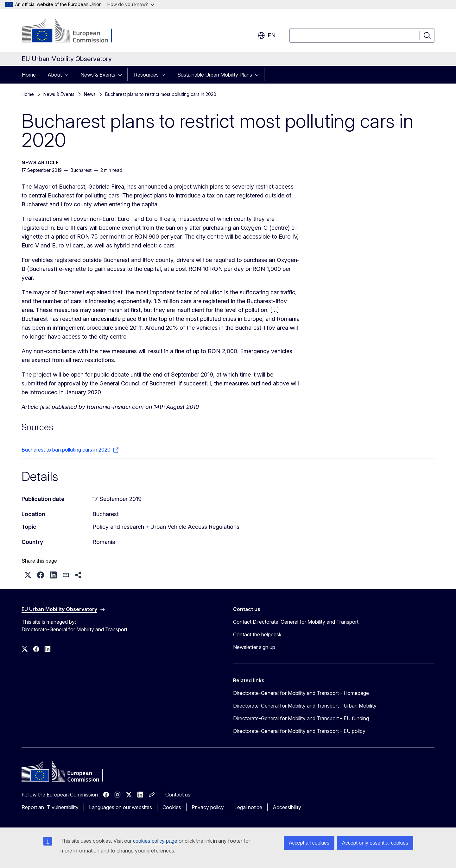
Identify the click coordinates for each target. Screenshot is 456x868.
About (55, 75)
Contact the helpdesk (257, 634)
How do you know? (131, 4)
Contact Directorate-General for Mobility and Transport (296, 622)
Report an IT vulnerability (50, 807)
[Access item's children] (68, 75)
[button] (28, 575)
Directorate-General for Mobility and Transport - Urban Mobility (305, 706)
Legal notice (248, 807)
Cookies (172, 807)
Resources (146, 75)
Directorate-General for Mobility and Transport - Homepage (301, 693)
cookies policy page (155, 841)
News (90, 94)
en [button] (266, 35)
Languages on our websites (120, 807)
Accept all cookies (309, 843)
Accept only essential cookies (375, 843)
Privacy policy (208, 807)
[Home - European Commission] (73, 32)
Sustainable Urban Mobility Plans (215, 75)
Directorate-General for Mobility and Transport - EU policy (299, 731)
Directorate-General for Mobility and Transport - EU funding (301, 718)
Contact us (178, 795)
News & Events (98, 75)
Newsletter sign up (254, 647)
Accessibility (287, 807)
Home (29, 75)
